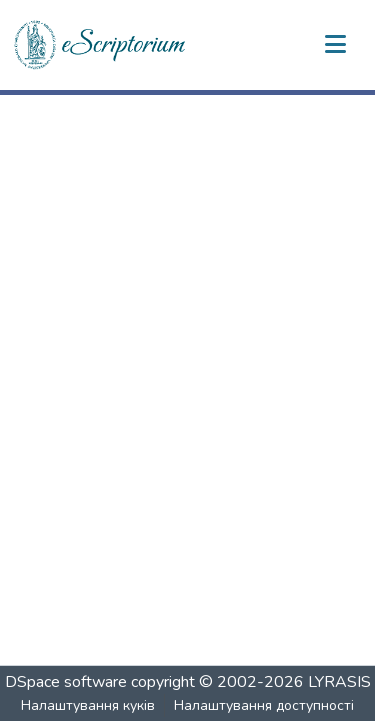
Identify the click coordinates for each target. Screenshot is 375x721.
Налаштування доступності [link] (264, 705)
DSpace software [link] (66, 682)
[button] (101, 45)
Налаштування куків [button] (88, 705)
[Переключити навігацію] (335, 45)
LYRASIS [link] (339, 682)
